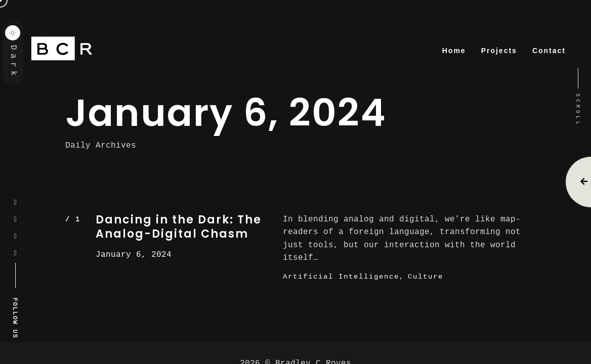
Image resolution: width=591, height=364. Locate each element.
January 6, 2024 (134, 254)
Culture (426, 276)
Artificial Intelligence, (344, 276)
